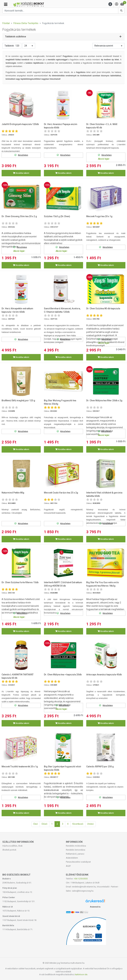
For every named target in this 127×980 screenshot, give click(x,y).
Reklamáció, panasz (75, 854)
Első (36, 824)
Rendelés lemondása (76, 850)
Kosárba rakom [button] (21, 173)
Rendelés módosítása (76, 846)
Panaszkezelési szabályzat (78, 862)
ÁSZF (68, 866)
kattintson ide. (81, 974)
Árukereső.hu (95, 907)
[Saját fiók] (117, 4)
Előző (44, 824)
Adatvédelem (72, 858)
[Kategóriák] (6, 4)
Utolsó (90, 824)
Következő (78, 824)
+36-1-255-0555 (81, 879)
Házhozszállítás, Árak (12, 846)
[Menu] (110, 4)
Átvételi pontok (9, 850)
